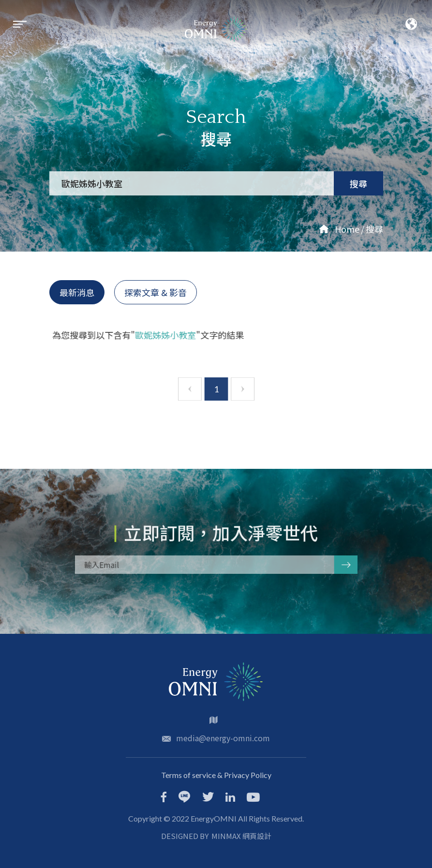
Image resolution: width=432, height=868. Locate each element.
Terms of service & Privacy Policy (216, 775)
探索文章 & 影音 (156, 292)
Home (339, 229)
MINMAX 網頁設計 (241, 836)
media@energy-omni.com (223, 738)
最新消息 (77, 292)
